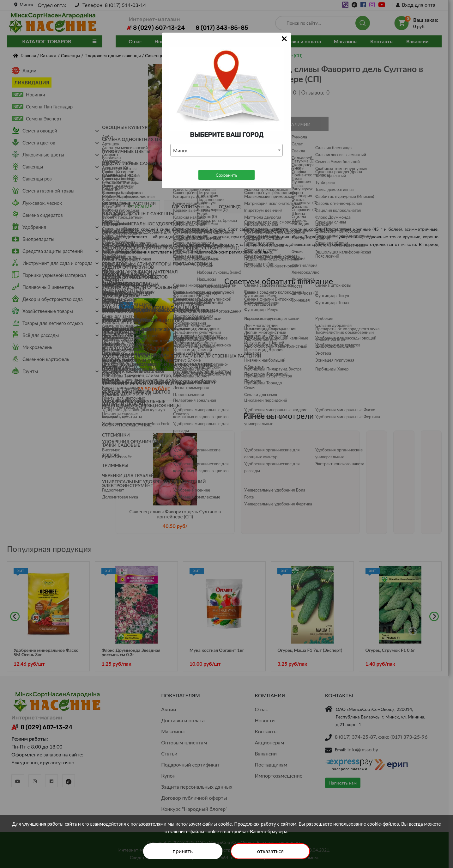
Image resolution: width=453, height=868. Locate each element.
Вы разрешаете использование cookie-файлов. (349, 824)
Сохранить (226, 175)
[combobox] (226, 150)
